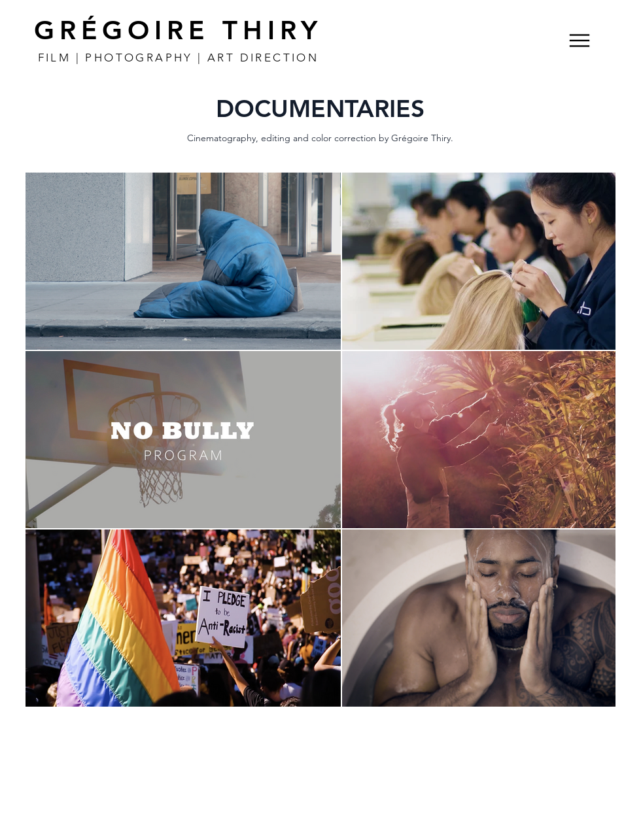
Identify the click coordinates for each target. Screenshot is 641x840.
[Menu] (579, 40)
